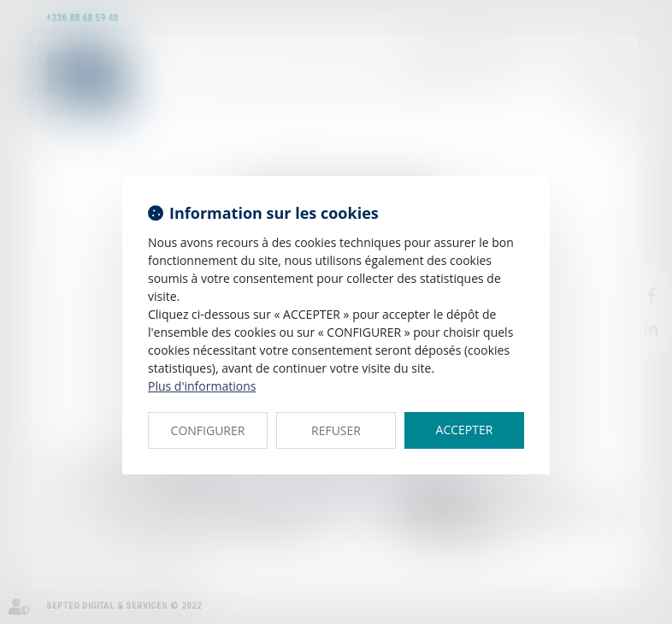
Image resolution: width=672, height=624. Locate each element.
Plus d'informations (202, 386)
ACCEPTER (465, 430)
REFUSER (336, 430)
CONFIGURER (208, 430)
